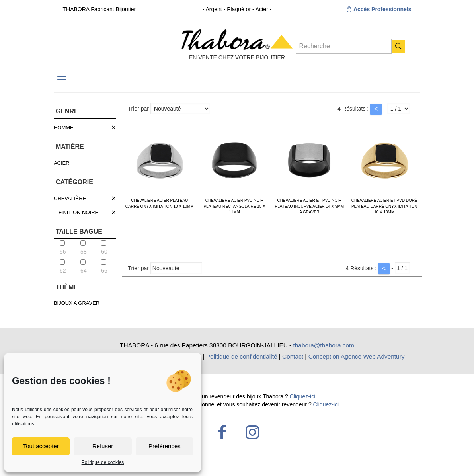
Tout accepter (41, 446)
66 (104, 267)
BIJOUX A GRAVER (77, 303)
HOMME (64, 128)
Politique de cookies (103, 462)
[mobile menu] (62, 77)
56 (63, 248)
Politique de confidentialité (242, 356)
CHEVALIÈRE (70, 198)
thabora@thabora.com (324, 345)
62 (63, 267)
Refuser (103, 446)
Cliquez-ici (303, 396)
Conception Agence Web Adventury (357, 356)
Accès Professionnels (379, 9)
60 (104, 248)
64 (84, 267)
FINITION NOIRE (78, 212)
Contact (293, 356)
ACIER (62, 163)
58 (84, 248)
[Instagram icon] (252, 432)
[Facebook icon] (222, 432)
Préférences (165, 446)
